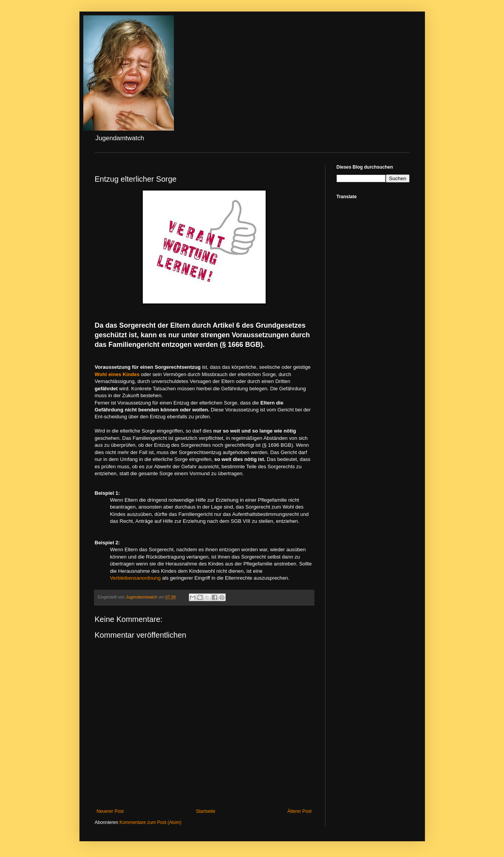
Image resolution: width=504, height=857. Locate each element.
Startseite (206, 811)
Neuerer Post (110, 811)
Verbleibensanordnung (136, 578)
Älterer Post (300, 811)
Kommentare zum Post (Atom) (150, 822)
